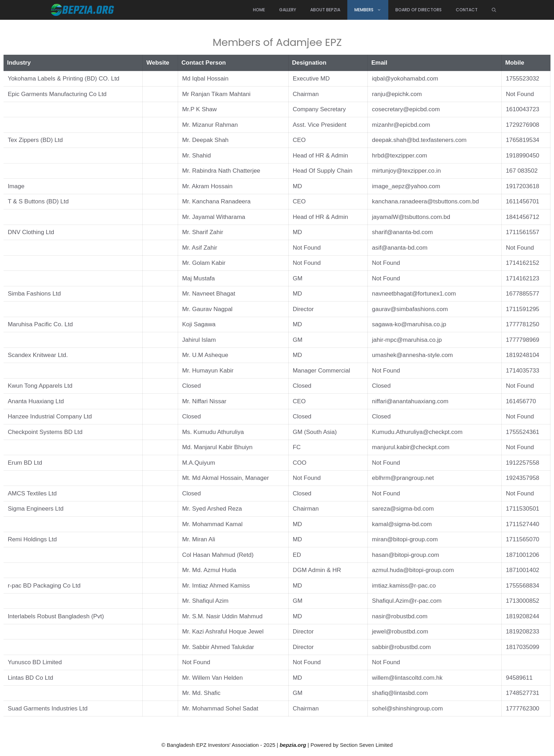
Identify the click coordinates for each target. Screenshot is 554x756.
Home (259, 10)
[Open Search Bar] (494, 10)
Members (371, 10)
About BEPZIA (325, 10)
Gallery (288, 10)
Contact (467, 10)
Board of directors (419, 10)
